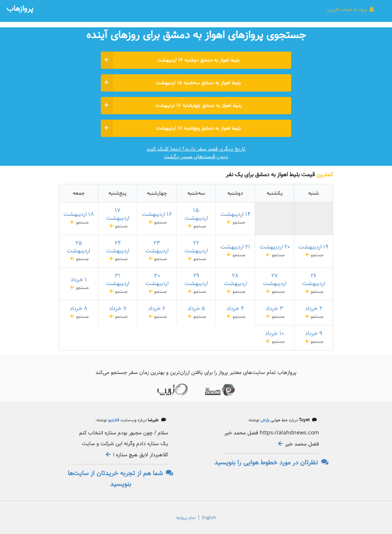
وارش (264, 420)
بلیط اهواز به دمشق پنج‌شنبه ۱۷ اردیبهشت (171, 128)
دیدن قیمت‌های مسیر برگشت (196, 157)
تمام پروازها (186, 518)
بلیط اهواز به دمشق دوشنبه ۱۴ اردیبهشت (170, 60)
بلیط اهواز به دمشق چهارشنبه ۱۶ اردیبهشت (171, 106)
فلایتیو (113, 420)
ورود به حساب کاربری (351, 9)
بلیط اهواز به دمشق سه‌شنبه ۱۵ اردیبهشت (171, 83)
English (209, 518)
